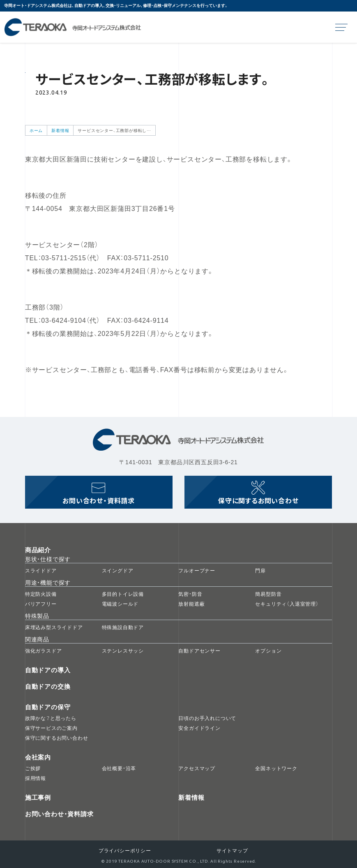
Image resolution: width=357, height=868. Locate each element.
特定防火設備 (41, 594)
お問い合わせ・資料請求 (59, 814)
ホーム (36, 130)
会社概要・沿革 (119, 768)
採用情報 (36, 778)
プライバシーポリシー (125, 850)
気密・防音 (190, 594)
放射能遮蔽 (191, 604)
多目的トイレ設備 (123, 594)
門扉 (260, 570)
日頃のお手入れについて (207, 718)
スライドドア (41, 570)
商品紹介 (38, 550)
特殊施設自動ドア (123, 627)
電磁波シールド (120, 604)
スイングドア (118, 570)
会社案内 (38, 757)
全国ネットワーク (276, 768)
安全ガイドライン (199, 728)
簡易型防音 (268, 594)
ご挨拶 (33, 768)
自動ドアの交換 (48, 686)
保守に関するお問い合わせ (258, 500)
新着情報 (60, 130)
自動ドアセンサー (199, 650)
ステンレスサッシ (123, 650)
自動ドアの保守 (48, 707)
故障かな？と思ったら (51, 718)
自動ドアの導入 (48, 670)
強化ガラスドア (44, 650)
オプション (268, 650)
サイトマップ (232, 850)
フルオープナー (197, 570)
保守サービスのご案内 (51, 728)
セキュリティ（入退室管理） (287, 604)
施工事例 (38, 797)
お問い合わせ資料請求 (99, 500)
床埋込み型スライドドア (54, 627)
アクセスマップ (197, 768)
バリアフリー (41, 604)
